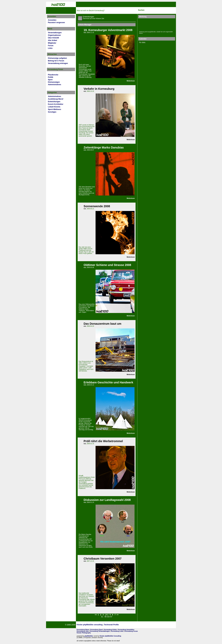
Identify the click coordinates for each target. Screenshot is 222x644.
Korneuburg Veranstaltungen (100, 631)
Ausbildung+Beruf (56, 99)
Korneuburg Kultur (110, 630)
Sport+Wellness (54, 109)
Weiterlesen (131, 81)
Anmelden (52, 20)
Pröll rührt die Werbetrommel (103, 441)
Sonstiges (52, 112)
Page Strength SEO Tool (130, 625)
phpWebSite (89, 636)
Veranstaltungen (55, 33)
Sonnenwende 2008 (97, 206)
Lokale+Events (54, 107)
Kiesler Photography (84, 633)
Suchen (141, 10)
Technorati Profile (111, 625)
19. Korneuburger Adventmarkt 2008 (108, 30)
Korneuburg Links (117, 631)
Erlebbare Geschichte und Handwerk (108, 382)
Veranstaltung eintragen (58, 63)
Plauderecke (53, 75)
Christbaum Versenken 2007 (102, 559)
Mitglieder (52, 43)
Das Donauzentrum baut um (102, 324)
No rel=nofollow (144, 625)
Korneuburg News (83, 630)
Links (50, 48)
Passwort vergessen (56, 23)
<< (96, 615)
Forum (51, 46)
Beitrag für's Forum (56, 61)
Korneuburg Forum (131, 631)
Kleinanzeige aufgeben (57, 58)
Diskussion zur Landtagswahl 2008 (107, 500)
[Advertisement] (156, 24)
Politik (51, 77)
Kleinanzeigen (54, 82)
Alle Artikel (52, 40)
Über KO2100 (53, 38)
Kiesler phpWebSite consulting (90, 625)
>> (117, 615)
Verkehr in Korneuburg (99, 89)
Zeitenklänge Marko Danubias (104, 147)
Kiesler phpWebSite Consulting (110, 636)
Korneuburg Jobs (83, 631)
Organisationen (54, 35)
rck (85, 33)
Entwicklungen (54, 102)
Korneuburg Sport (97, 630)
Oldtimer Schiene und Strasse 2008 (107, 265)
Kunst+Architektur (56, 104)
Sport (50, 80)
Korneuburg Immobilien (126, 630)
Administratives (54, 85)
